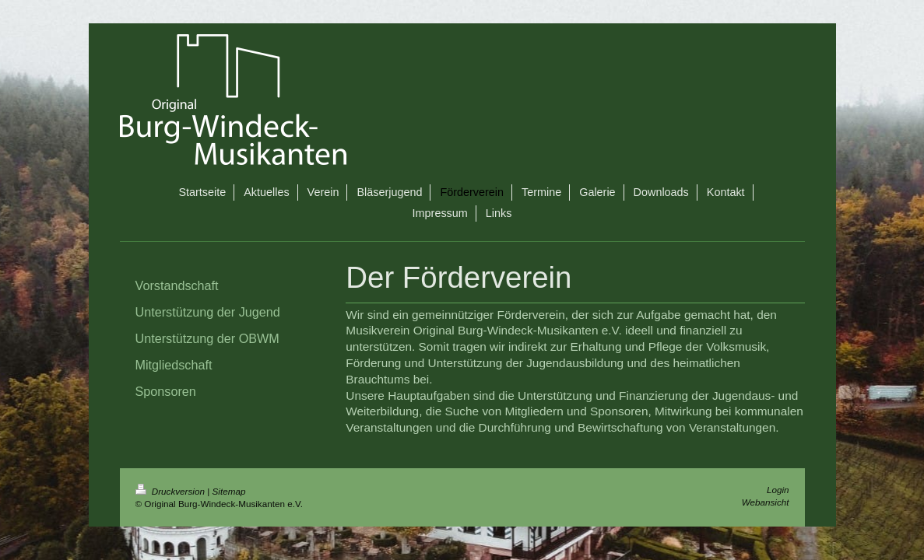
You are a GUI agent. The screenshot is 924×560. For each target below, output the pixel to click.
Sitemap (229, 491)
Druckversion (172, 491)
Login (778, 490)
